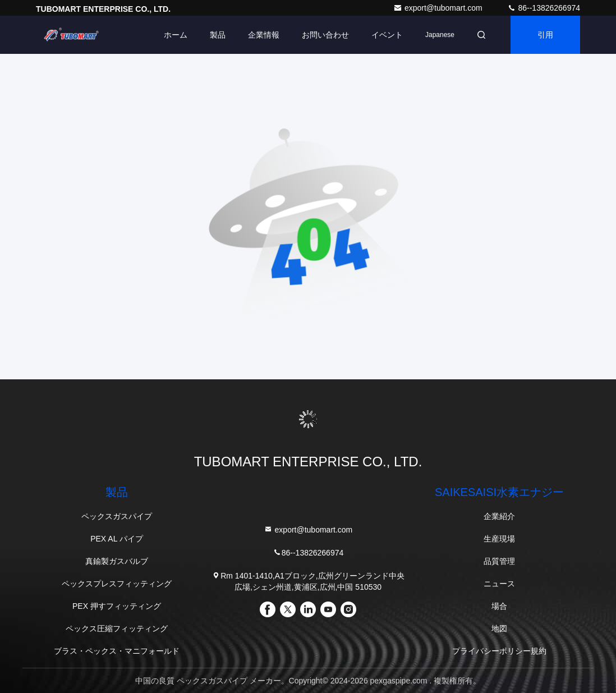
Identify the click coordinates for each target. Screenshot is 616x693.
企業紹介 (499, 516)
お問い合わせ (325, 35)
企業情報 (264, 35)
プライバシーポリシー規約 (499, 651)
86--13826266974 (544, 8)
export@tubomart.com (439, 8)
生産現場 (499, 539)
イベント (387, 35)
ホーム (176, 35)
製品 (218, 35)
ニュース (499, 584)
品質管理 (499, 561)
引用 (545, 35)
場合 (499, 606)
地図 (499, 628)
